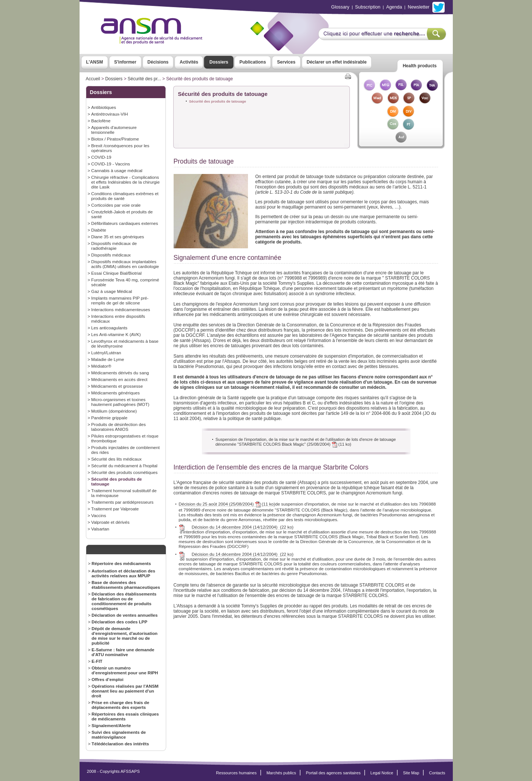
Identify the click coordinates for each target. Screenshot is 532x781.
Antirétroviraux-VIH (109, 114)
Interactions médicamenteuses (120, 309)
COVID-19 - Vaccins (110, 164)
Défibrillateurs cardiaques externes (125, 223)
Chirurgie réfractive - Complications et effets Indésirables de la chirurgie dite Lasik (125, 182)
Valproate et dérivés (110, 522)
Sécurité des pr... (144, 79)
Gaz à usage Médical (112, 291)
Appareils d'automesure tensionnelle (114, 130)
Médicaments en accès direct (119, 379)
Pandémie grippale (109, 418)
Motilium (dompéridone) (114, 411)
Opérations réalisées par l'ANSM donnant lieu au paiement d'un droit (125, 691)
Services (286, 62)
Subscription (368, 7)
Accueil (93, 79)
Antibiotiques (104, 107)
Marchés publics (281, 773)
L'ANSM (95, 62)
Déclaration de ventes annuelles (125, 615)
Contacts (437, 773)
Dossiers (219, 62)
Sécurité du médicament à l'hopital (124, 466)
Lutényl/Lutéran (106, 353)
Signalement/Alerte (111, 725)
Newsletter (419, 7)
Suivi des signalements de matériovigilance (119, 735)
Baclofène (101, 121)
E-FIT (97, 661)
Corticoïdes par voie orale (116, 205)
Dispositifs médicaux (111, 255)
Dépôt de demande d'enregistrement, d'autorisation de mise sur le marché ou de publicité (124, 636)
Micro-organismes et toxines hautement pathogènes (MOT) (120, 402)
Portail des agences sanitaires (333, 773)
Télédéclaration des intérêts (120, 744)
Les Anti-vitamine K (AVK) (116, 334)
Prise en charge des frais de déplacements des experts (120, 705)
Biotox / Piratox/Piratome (115, 139)
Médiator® (101, 366)
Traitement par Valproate (115, 509)
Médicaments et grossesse (117, 386)
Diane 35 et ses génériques (117, 237)
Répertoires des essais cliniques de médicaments (125, 716)
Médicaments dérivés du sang (120, 373)
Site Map (411, 773)
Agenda (394, 7)
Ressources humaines (236, 773)
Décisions (158, 62)
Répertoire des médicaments (121, 563)
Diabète (99, 230)
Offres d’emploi (107, 679)
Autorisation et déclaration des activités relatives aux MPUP (123, 573)
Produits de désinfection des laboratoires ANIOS (118, 427)
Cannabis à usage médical (117, 170)
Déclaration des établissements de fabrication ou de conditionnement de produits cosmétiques (124, 601)
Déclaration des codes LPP (119, 622)
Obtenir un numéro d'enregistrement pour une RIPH (125, 670)
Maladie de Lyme (107, 359)
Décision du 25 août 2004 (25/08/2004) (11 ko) (227, 504)
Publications (253, 62)
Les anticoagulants (109, 328)
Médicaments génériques (115, 393)
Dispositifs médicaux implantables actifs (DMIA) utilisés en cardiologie (125, 264)
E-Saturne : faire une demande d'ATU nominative (123, 652)
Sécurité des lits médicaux (116, 459)
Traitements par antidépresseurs (122, 502)
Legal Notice (382, 773)
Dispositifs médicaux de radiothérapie (114, 246)
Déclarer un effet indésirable (337, 62)
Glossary (340, 7)
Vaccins (99, 515)
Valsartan (100, 529)
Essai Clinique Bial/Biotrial (116, 273)
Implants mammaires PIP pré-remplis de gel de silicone (120, 300)
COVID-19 (101, 157)
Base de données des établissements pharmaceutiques (126, 585)
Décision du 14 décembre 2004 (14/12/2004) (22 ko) (243, 527)
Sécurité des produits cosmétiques (124, 472)
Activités (189, 62)
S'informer (125, 62)
